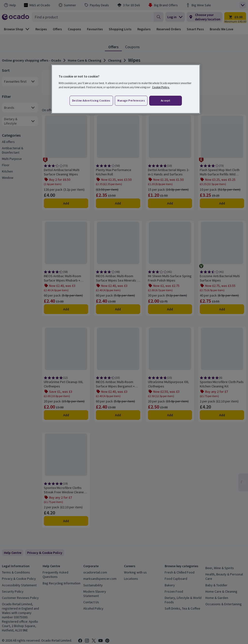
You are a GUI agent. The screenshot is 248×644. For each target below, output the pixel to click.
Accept (166, 101)
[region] (126, 89)
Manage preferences (131, 101)
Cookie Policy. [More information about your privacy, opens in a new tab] (161, 87)
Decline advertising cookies (91, 101)
